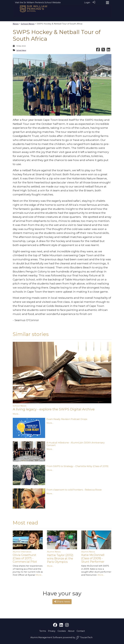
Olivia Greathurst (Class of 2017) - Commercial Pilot (25, 558)
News (16, 24)
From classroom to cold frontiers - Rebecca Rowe (74, 490)
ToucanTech (84, 638)
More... (16, 414)
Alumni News (54, 552)
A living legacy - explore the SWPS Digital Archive (54, 409)
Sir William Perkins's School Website (42, 3)
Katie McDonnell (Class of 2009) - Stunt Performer (93, 558)
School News (28, 24)
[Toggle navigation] (107, 3)
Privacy (52, 631)
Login (87, 3)
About (71, 631)
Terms (43, 631)
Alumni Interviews (22, 552)
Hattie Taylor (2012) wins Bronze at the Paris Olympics (60, 558)
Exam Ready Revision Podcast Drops (67, 419)
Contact (81, 631)
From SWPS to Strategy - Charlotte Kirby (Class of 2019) (77, 466)
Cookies (62, 631)
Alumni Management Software (46, 637)
